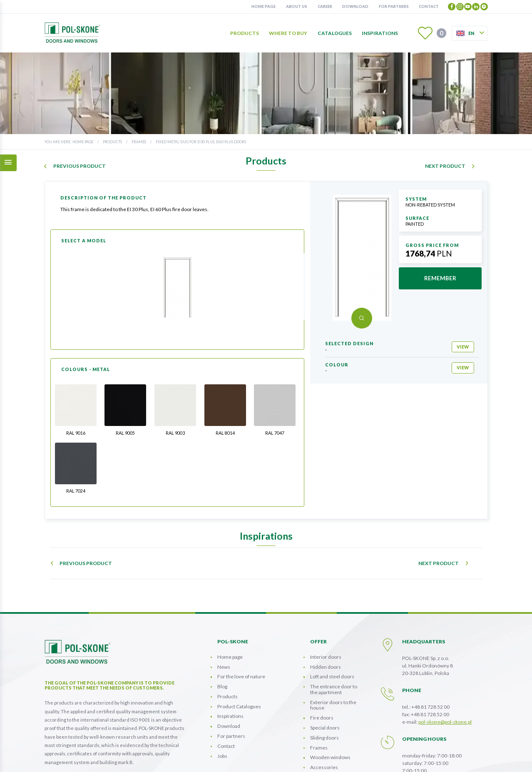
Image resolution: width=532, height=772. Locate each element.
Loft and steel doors (332, 615)
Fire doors (322, 656)
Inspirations (380, 33)
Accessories (324, 706)
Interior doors (326, 596)
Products (245, 33)
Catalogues (335, 33)
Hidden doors (326, 606)
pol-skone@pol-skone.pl (445, 661)
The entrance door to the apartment (334, 628)
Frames (139, 142)
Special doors (325, 666)
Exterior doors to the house (333, 644)
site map (376, 758)
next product (445, 166)
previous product (80, 166)
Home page (264, 6)
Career (325, 6)
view (463, 347)
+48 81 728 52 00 (430, 646)
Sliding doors (324, 676)
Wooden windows (330, 696)
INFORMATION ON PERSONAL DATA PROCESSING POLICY (300, 758)
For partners (394, 6)
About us (297, 6)
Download (355, 6)
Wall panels (323, 716)
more (57, 735)
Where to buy (288, 33)
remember (440, 278)
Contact (429, 6)
